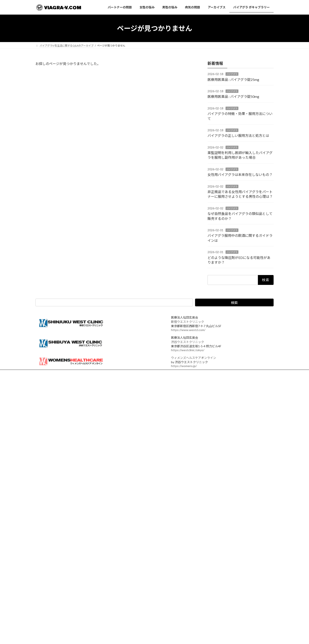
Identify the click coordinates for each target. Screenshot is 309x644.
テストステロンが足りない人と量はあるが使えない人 (152, 540)
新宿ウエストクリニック (188, 322)
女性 (42, 445)
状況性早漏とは (48, 525)
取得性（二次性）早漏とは (55, 583)
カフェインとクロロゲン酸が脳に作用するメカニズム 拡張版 (74, 531)
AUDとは (126, 569)
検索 (234, 303)
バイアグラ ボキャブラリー (135, 436)
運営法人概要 (47, 374)
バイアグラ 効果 (48, 462)
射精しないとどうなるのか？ (215, 603)
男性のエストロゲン (132, 534)
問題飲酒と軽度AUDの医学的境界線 (142, 555)
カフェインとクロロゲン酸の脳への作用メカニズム (69, 546)
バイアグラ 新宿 (48, 456)
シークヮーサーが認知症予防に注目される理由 (66, 540)
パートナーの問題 (130, 399)
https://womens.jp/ (184, 366)
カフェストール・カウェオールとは (60, 555)
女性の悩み (126, 406)
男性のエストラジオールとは (138, 528)
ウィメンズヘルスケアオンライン (194, 358)
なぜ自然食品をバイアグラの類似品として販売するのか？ (232, 514)
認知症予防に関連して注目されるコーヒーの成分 (68, 577)
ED (41, 439)
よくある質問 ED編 (54, 515)
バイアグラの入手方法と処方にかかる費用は (224, 573)
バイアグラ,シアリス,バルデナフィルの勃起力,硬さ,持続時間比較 (236, 588)
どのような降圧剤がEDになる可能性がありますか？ (228, 544)
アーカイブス (127, 429)
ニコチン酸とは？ (50, 560)
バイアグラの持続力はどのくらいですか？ (223, 617)
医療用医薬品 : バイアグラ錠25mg (233, 79)
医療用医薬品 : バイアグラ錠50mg (233, 97)
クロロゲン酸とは (50, 572)
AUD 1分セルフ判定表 (133, 549)
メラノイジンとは (50, 566)
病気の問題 (126, 421)
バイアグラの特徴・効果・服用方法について (224, 434)
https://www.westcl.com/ (188, 330)
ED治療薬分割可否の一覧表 (137, 575)
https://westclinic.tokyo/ (188, 350)
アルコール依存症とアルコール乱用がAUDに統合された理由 (156, 560)
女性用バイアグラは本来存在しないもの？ (240, 175)
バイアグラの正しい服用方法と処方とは (238, 136)
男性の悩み (126, 414)
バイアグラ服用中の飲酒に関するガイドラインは (227, 529)
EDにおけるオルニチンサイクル (139, 586)
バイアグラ (232, 74)
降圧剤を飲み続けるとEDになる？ (218, 559)
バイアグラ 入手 (48, 450)
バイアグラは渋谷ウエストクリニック (150, 519)
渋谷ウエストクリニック (188, 342)
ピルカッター (129, 581)
